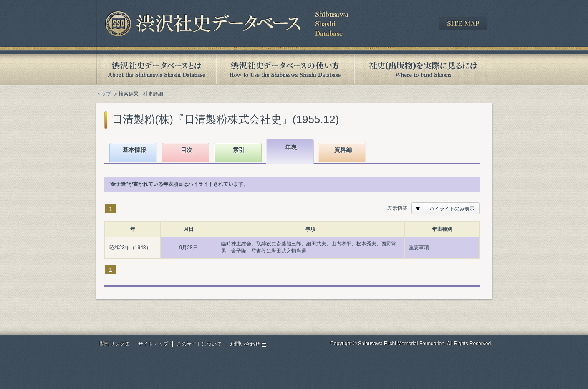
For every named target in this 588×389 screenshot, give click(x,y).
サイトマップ (153, 344)
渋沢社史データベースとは (156, 69)
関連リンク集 (115, 344)
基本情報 (134, 150)
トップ (103, 94)
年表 (291, 147)
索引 (239, 150)
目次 (187, 150)
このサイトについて (199, 344)
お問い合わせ (245, 344)
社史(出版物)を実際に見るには (423, 69)
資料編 (343, 150)
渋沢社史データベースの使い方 (285, 69)
